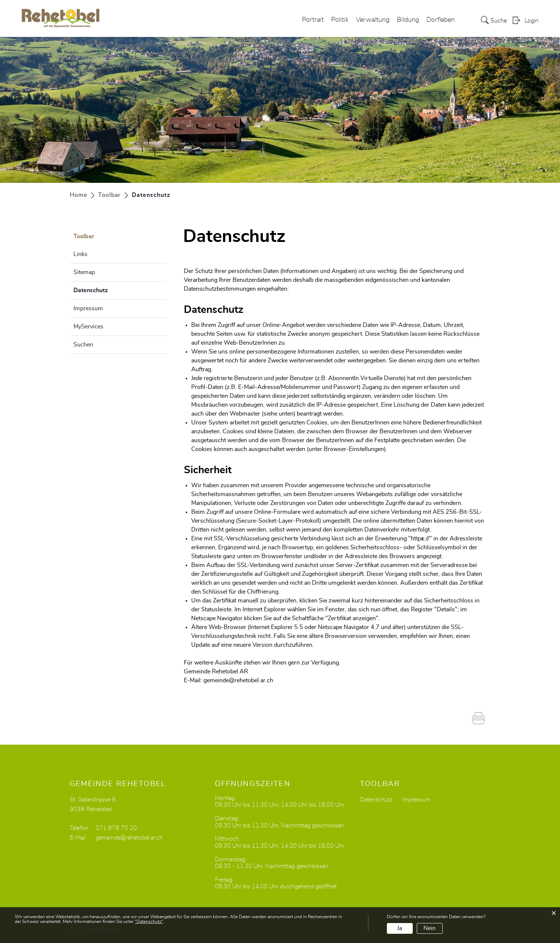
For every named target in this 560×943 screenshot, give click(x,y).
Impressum (88, 308)
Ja (400, 928)
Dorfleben (441, 20)
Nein (430, 928)
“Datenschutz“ (149, 922)
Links (80, 254)
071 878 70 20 (116, 828)
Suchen (83, 345)
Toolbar (84, 236)
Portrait (313, 20)
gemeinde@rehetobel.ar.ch (238, 680)
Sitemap (84, 272)
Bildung (408, 20)
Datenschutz (109, 289)
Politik (340, 20)
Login (532, 21)
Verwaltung (373, 20)
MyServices (88, 327)
